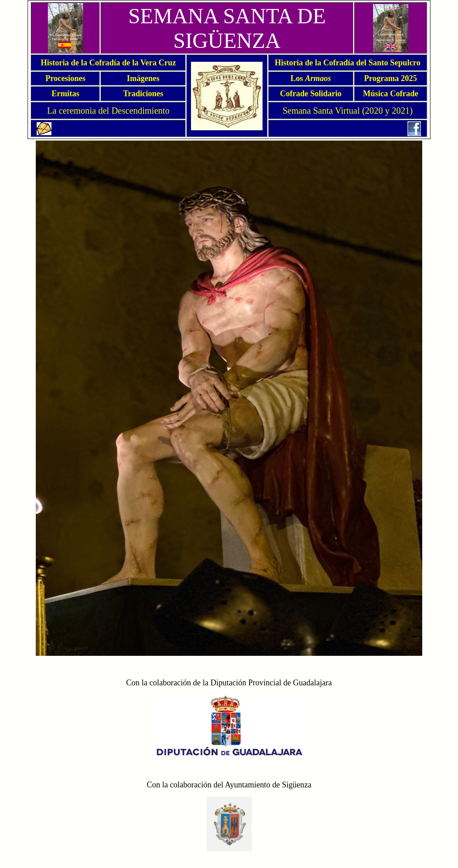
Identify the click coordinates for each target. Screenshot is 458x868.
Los (311, 78)
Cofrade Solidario (311, 94)
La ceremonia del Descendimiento (108, 111)
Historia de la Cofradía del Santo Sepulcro (348, 63)
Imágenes (143, 78)
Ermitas (65, 94)
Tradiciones (143, 94)
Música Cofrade (390, 94)
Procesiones (65, 78)
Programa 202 (388, 78)
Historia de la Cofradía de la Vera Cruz (108, 63)
